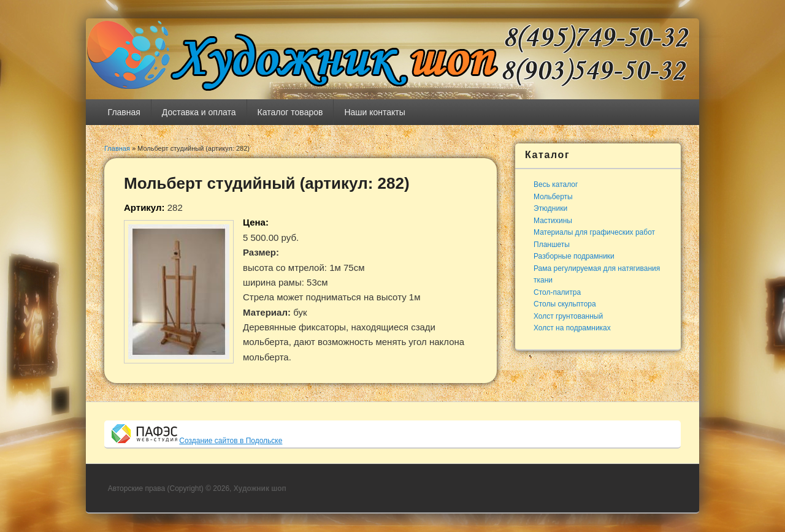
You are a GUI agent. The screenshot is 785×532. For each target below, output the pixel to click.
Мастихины (553, 221)
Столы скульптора (565, 304)
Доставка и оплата (199, 112)
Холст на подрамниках (572, 328)
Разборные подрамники (574, 256)
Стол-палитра (557, 292)
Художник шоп (260, 488)
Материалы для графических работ (594, 232)
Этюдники (550, 208)
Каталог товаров (290, 112)
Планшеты (552, 245)
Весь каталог (556, 184)
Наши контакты (374, 112)
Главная (124, 112)
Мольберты (553, 197)
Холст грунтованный (568, 316)
